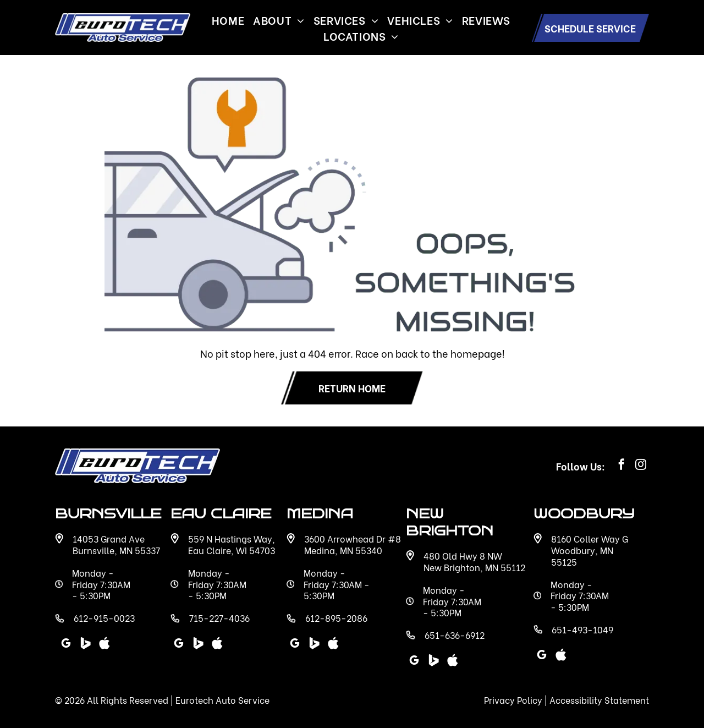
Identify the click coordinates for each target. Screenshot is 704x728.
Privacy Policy (513, 700)
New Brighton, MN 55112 (474, 567)
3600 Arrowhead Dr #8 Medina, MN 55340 (353, 544)
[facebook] (621, 466)
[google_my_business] (414, 662)
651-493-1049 (582, 629)
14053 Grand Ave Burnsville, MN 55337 (116, 544)
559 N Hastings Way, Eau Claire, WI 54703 (232, 544)
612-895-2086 (336, 618)
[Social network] (433, 662)
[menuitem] (228, 20)
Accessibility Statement (599, 700)
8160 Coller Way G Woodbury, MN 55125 (590, 550)
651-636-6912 (455, 635)
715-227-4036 (219, 618)
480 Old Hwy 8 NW (463, 555)
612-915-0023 (104, 618)
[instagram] (641, 466)
